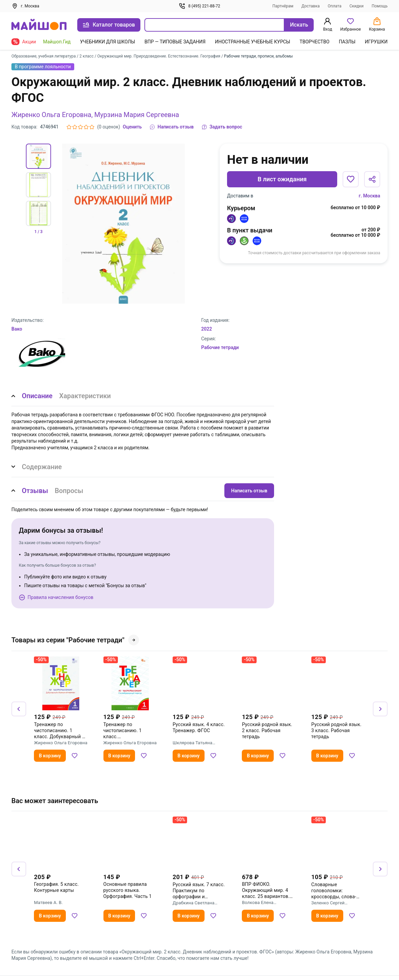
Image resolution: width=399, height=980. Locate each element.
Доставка (311, 6)
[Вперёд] (380, 709)
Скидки (357, 6)
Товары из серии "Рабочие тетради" (75, 640)
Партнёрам (283, 6)
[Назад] (19, 709)
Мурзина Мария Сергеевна (137, 115)
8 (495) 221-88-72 (199, 6)
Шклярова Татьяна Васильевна (192, 743)
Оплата (335, 6)
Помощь (380, 6)
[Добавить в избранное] (351, 179)
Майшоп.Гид (57, 42)
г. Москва (369, 196)
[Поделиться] (372, 179)
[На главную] (39, 25)
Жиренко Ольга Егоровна (51, 115)
